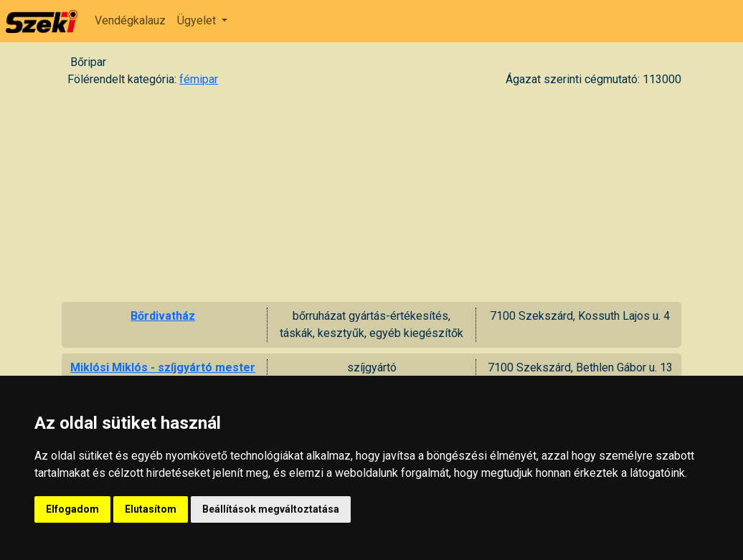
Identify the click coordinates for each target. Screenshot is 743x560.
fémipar (199, 79)
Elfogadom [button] (72, 509)
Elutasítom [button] (151, 509)
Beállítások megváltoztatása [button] (271, 509)
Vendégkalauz (130, 20)
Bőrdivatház (163, 316)
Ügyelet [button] (198, 20)
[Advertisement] (371, 194)
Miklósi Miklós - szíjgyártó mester (163, 367)
